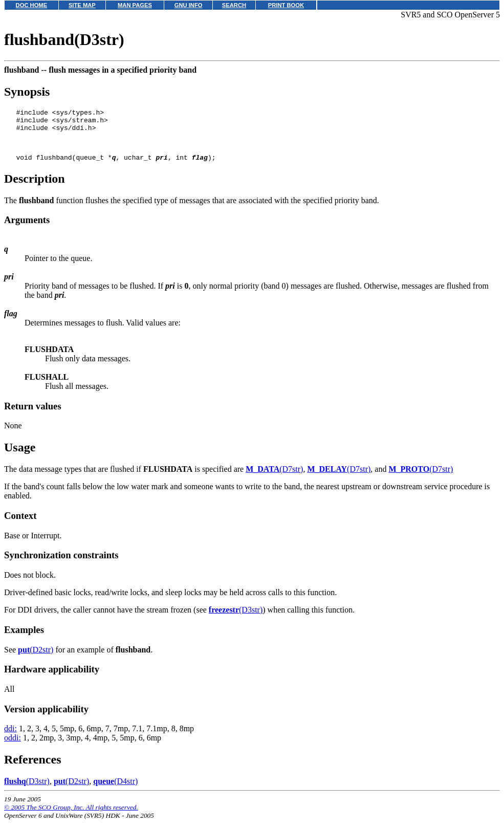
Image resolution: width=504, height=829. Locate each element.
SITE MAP (82, 5)
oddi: (13, 747)
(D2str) (36, 659)
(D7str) (274, 478)
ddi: (10, 738)
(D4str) (115, 790)
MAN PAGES (135, 5)
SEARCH (234, 5)
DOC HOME (32, 5)
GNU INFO (189, 5)
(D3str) (236, 619)
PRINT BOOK (286, 5)
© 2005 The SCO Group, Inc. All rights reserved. (71, 816)
